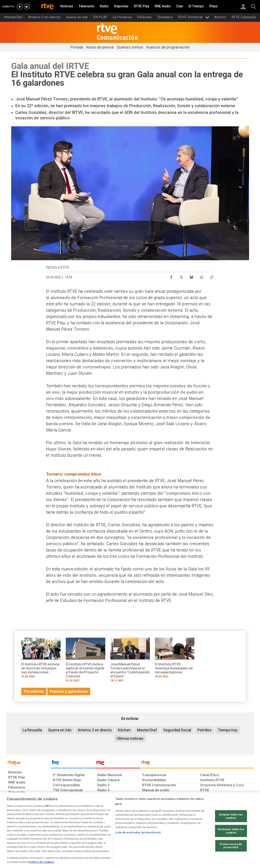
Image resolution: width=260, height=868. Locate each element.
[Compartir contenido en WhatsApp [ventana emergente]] (202, 276)
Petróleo (204, 730)
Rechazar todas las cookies (231, 847)
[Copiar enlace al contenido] (212, 276)
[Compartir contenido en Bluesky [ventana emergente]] (191, 276)
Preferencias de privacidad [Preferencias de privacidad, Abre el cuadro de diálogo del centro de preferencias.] (231, 862)
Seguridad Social (177, 730)
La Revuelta (32, 730)
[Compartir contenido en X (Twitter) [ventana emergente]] (181, 276)
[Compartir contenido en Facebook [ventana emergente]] (171, 276)
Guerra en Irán (60, 730)
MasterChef (147, 730)
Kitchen (124, 730)
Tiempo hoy (228, 730)
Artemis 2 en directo (95, 730)
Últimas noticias (130, 738)
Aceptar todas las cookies (231, 832)
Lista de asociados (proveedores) (138, 848)
